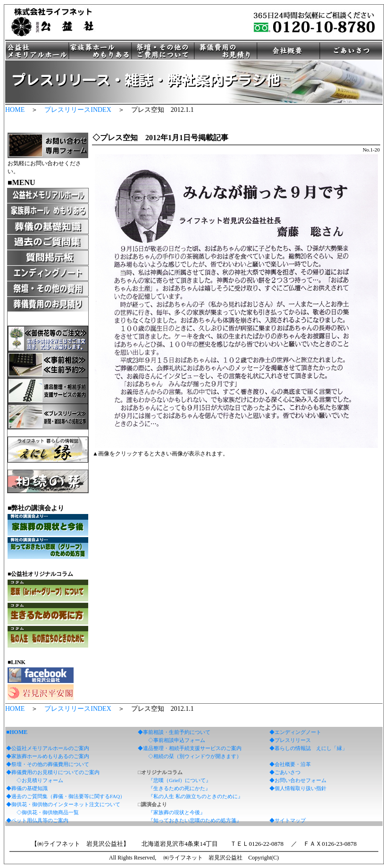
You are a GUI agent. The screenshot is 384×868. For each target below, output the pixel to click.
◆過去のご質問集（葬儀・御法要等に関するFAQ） (66, 796)
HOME (15, 110)
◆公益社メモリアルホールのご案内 (48, 748)
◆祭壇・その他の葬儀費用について (48, 764)
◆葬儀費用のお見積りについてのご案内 (53, 772)
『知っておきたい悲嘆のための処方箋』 (195, 820)
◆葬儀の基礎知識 (27, 788)
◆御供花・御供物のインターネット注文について (63, 804)
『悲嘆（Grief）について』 (179, 780)
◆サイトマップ (288, 820)
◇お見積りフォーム (40, 780)
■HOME (17, 732)
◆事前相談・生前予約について (174, 732)
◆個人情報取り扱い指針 (298, 788)
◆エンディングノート (295, 732)
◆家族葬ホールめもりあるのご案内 (48, 756)
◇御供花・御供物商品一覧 (48, 812)
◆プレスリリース (290, 740)
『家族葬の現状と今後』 (177, 812)
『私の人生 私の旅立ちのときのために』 (196, 796)
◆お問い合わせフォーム (298, 780)
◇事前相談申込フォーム (177, 740)
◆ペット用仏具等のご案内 (37, 820)
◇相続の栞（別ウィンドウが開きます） (195, 756)
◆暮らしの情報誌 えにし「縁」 (308, 748)
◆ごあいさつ (285, 772)
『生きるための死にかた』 (179, 788)
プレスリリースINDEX (78, 110)
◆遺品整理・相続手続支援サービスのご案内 (190, 748)
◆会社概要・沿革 (290, 764)
